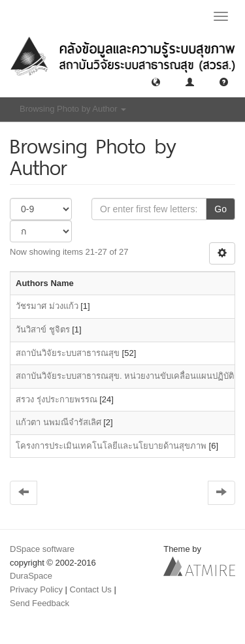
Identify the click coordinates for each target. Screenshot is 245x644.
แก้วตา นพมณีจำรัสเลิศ (58, 422)
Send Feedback (40, 603)
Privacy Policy (36, 589)
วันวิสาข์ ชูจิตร (43, 330)
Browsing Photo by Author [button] (73, 109)
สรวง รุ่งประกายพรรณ (57, 399)
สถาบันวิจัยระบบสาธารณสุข (68, 353)
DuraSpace (31, 576)
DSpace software (42, 549)
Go (220, 209)
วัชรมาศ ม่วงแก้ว (47, 306)
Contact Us (91, 589)
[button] (156, 81)
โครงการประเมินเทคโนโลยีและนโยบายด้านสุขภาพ (111, 446)
